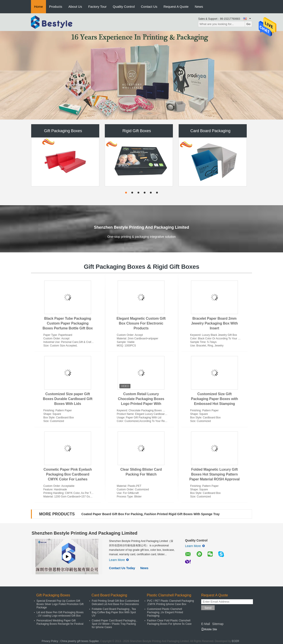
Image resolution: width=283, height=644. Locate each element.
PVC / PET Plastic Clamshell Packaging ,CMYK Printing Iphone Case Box (170, 602)
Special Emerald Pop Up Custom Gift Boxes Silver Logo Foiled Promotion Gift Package (60, 604)
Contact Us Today (122, 568)
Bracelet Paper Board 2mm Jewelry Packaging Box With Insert (214, 323)
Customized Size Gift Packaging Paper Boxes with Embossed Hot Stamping (215, 399)
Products (56, 7)
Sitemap (218, 624)
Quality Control (124, 7)
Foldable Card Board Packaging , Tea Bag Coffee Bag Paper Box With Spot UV (114, 612)
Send (208, 608)
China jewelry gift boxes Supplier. (80, 641)
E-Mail (206, 624)
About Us (75, 7)
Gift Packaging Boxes (63, 131)
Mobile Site (209, 629)
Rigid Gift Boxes (137, 131)
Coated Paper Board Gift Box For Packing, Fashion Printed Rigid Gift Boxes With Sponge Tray (150, 514)
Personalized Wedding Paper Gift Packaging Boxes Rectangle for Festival (60, 622)
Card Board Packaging (210, 131)
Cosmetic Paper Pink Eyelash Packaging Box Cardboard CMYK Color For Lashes (68, 474)
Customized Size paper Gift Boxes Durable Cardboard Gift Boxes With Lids (68, 399)
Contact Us (149, 7)
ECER (235, 641)
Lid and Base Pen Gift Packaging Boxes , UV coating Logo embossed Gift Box (60, 614)
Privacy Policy (50, 641)
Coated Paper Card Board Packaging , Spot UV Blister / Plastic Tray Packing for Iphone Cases (114, 624)
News (199, 7)
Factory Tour (97, 7)
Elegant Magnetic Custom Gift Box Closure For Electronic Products (141, 323)
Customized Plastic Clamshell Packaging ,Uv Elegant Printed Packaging (165, 612)
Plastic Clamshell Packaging (169, 595)
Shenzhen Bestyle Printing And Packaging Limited (84, 533)
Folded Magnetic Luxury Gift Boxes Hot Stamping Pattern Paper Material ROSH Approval (214, 474)
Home (38, 7)
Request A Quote (176, 7)
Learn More (119, 560)
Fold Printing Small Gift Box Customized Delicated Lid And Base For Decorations (115, 602)
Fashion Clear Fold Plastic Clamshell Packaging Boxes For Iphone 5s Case (169, 622)
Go (248, 24)
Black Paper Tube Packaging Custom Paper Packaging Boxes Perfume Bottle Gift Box (68, 323)
